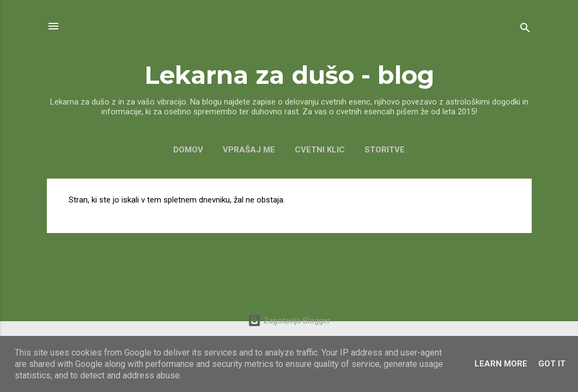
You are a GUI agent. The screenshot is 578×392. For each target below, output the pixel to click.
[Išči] (525, 30)
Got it (552, 364)
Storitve (385, 150)
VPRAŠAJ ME (249, 150)
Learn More (501, 364)
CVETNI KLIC (320, 150)
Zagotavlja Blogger (289, 321)
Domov (188, 150)
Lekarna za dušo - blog (289, 75)
